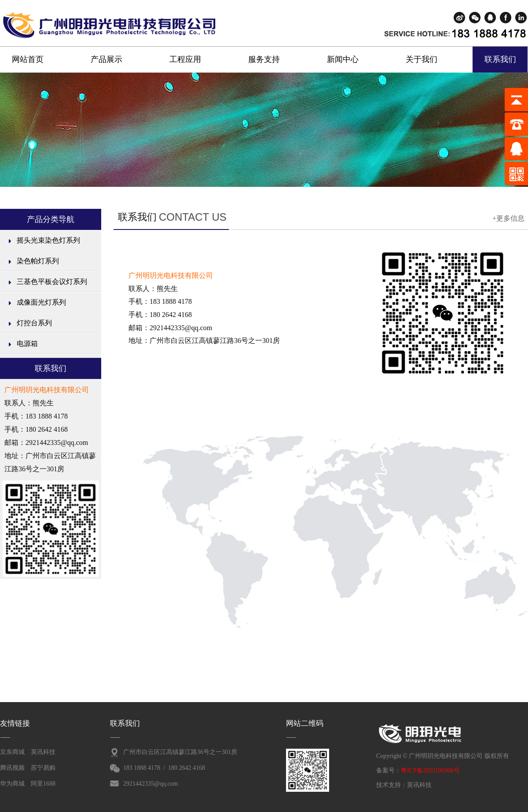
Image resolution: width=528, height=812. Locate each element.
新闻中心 (343, 59)
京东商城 (12, 752)
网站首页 (28, 59)
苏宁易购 (43, 768)
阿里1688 (43, 784)
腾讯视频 (12, 768)
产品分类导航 (51, 219)
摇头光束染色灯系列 (48, 240)
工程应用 (185, 59)
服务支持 (264, 59)
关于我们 (422, 59)
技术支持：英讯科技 (404, 785)
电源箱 (27, 344)
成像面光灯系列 (41, 302)
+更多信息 (508, 218)
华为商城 (12, 784)
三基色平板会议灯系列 (52, 282)
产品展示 (106, 59)
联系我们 (500, 59)
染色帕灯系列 (38, 261)
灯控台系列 (34, 323)
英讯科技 (43, 752)
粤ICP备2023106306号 (430, 770)
